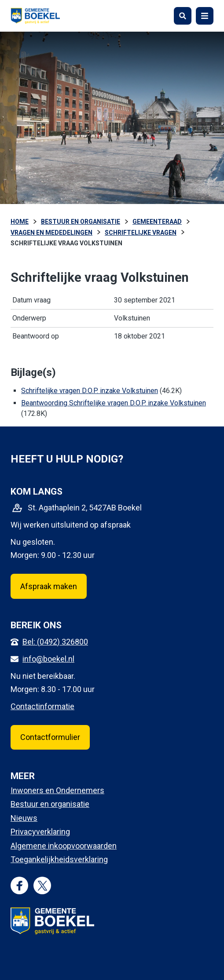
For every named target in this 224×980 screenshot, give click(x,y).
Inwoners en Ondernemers (57, 790)
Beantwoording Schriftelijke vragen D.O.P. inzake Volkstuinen (114, 403)
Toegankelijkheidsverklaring (59, 859)
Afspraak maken (49, 586)
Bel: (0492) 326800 (55, 642)
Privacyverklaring (40, 832)
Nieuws (24, 818)
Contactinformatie (42, 706)
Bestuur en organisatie (50, 804)
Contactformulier (50, 737)
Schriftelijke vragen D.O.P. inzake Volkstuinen (90, 391)
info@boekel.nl (48, 659)
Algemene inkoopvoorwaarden (64, 846)
